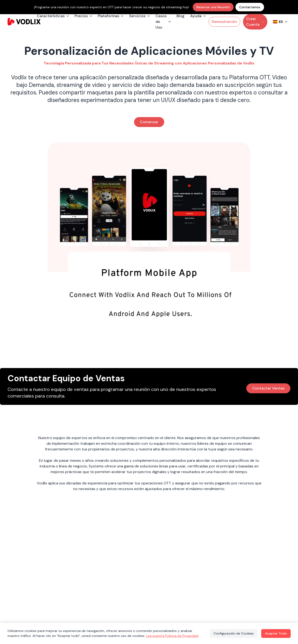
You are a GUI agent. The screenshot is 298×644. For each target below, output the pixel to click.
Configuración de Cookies (234, 633)
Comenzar (149, 122)
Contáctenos (250, 7)
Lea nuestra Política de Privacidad (172, 636)
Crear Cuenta (255, 22)
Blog (180, 16)
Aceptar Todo (276, 633)
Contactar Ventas (268, 388)
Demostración (224, 22)
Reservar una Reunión (213, 7)
